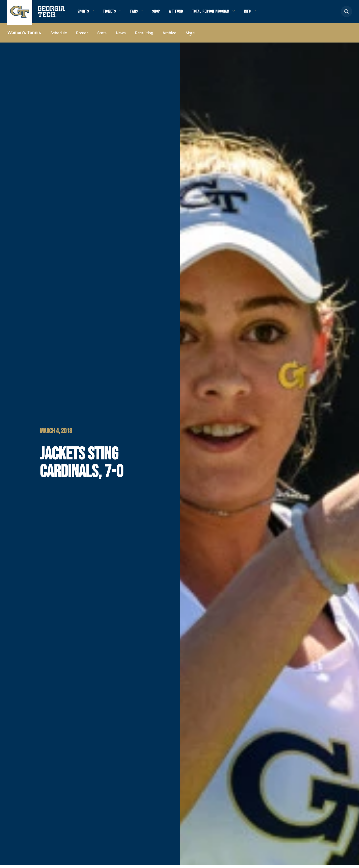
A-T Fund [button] (180, 13)
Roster (82, 36)
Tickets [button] (111, 13)
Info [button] (255, 13)
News (121, 36)
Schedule (59, 36)
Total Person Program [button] (217, 13)
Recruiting (144, 36)
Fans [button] (136, 13)
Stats (102, 36)
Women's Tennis (24, 35)
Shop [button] (160, 13)
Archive (169, 36)
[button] (347, 13)
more (190, 36)
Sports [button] (84, 13)
